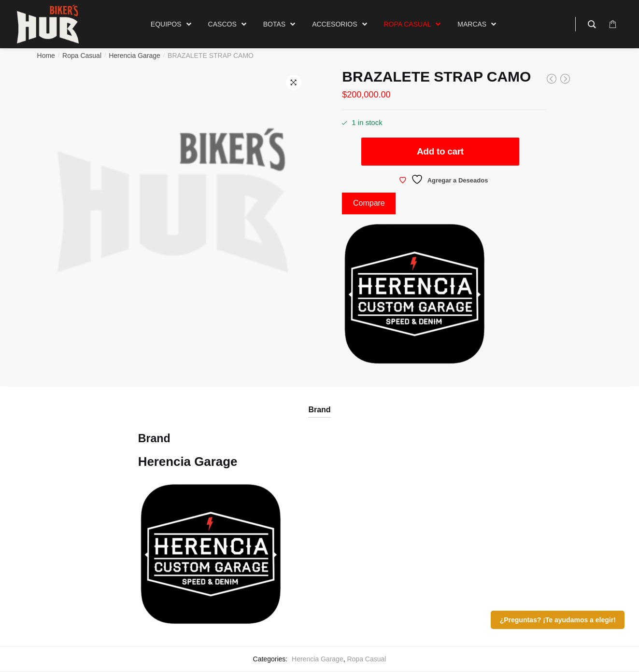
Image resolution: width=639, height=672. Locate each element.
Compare (369, 203)
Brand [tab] (319, 410)
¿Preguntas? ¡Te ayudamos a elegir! (558, 620)
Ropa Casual (82, 56)
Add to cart (440, 151)
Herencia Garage (135, 56)
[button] (294, 83)
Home (46, 56)
